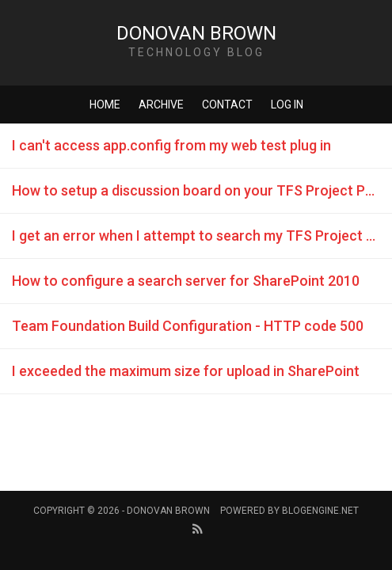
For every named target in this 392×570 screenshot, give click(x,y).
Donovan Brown (196, 33)
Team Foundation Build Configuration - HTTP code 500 (188, 326)
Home (105, 104)
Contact (227, 104)
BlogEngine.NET (320, 511)
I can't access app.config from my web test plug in (171, 145)
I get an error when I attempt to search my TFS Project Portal (202, 236)
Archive (161, 104)
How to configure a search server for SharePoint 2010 (186, 281)
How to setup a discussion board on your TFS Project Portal (202, 190)
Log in (287, 104)
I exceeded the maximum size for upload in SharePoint (186, 371)
